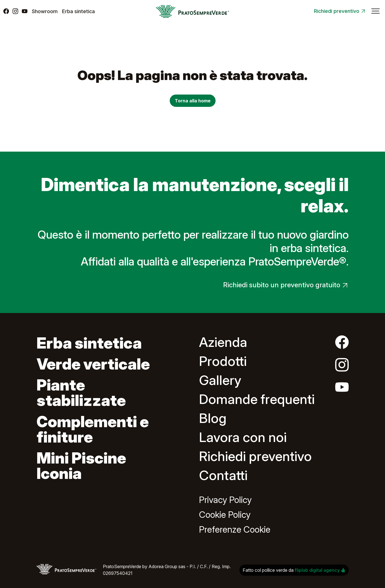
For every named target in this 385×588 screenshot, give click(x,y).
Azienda (223, 342)
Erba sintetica (78, 11)
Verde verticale (93, 364)
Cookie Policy (225, 515)
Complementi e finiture (93, 429)
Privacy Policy (225, 500)
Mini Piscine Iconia (81, 466)
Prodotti (223, 361)
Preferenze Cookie (235, 529)
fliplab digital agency (320, 570)
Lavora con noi (243, 437)
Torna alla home (193, 101)
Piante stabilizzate (81, 393)
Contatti (223, 475)
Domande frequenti (257, 399)
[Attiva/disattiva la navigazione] (375, 11)
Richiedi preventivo (337, 11)
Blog (213, 418)
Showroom (45, 11)
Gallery (220, 380)
